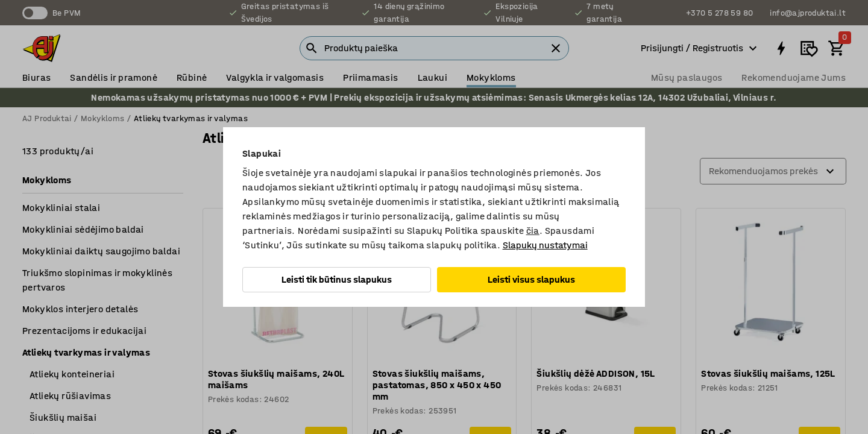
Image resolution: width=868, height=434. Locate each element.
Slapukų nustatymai (545, 245)
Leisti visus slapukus (531, 279)
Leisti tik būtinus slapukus (337, 279)
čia (533, 231)
